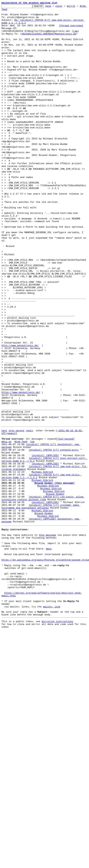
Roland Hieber (55, 588)
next (4, 511)
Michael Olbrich (42, 561)
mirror (77, 7)
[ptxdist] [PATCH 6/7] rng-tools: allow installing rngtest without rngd (43, 593)
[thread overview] (71, 30)
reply (30, 511)
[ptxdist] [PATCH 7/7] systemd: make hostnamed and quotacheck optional (41, 603)
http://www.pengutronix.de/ (20, 410)
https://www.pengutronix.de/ (21, 467)
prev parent (17, 511)
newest (11, 515)
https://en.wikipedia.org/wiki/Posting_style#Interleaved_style (45, 666)
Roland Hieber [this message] (54, 574)
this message (47, 636)
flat (60, 521)
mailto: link (52, 722)
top (32, 525)
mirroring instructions (57, 738)
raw (5, 36)
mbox (49, 652)
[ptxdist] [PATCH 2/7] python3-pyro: (54, 535)
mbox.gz (7, 525)
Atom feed (8, 11)
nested (69, 521)
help (54, 7)
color (65, 7)
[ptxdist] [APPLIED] (45, 541)
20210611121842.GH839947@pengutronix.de (49, 40)
